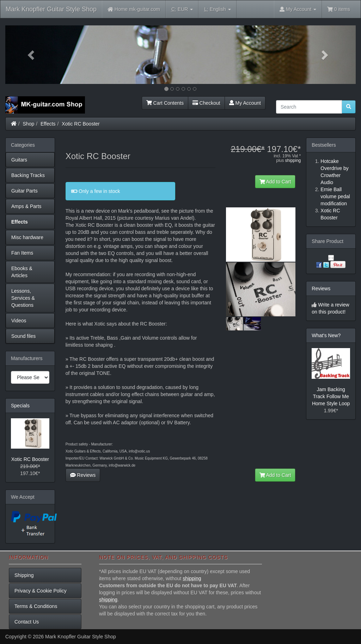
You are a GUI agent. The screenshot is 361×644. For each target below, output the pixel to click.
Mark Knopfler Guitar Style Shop (51, 9)
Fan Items (22, 253)
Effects (48, 124)
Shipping (24, 575)
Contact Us (27, 622)
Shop (29, 124)
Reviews (83, 475)
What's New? (326, 335)
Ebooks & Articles (22, 272)
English (217, 9)
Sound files (23, 336)
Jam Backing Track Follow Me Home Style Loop (331, 396)
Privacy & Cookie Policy (41, 591)
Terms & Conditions (36, 606)
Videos (19, 321)
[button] (32, 55)
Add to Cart (275, 182)
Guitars (19, 160)
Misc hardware (27, 237)
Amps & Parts (26, 206)
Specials (20, 406)
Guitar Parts (25, 191)
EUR (182, 9)
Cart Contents (165, 103)
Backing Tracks (28, 175)
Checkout (206, 103)
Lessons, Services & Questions (23, 298)
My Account (245, 103)
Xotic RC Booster (81, 124)
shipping (293, 160)
